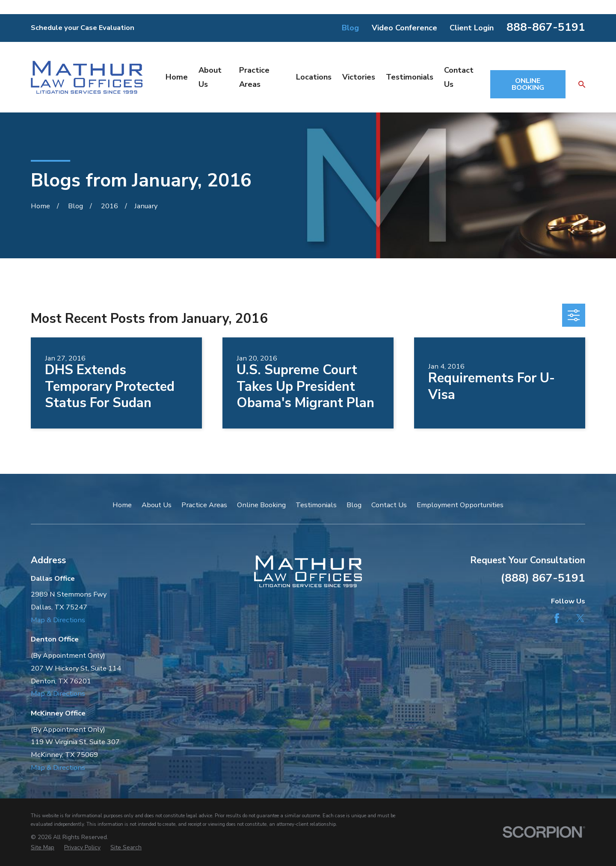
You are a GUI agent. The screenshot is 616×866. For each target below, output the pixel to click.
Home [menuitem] (177, 77)
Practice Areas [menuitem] (254, 77)
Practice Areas (204, 505)
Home (122, 505)
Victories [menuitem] (359, 77)
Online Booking (261, 505)
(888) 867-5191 (543, 578)
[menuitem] (43, 848)
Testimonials (316, 505)
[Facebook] (557, 618)
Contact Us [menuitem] (459, 77)
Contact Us (389, 505)
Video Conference (404, 28)
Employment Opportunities (460, 505)
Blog (350, 28)
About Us (157, 505)
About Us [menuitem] (210, 77)
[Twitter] (580, 618)
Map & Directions (58, 620)
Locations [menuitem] (314, 77)
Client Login (472, 28)
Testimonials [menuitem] (410, 77)
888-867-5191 (546, 27)
